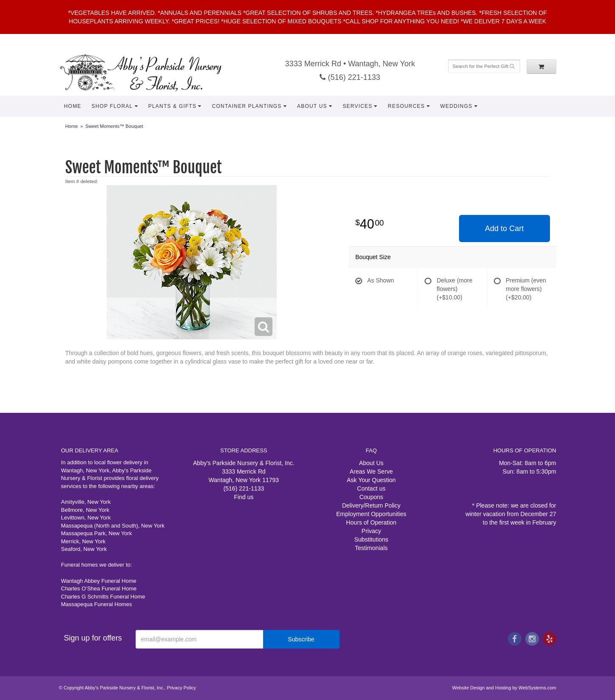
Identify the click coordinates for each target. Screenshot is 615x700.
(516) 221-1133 (350, 77)
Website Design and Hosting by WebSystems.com (504, 688)
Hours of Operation (371, 522)
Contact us (371, 488)
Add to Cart (504, 229)
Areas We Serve (371, 471)
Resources (407, 106)
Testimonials (371, 548)
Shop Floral (112, 106)
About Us (312, 106)
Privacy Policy (181, 688)
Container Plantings (247, 106)
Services (357, 106)
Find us (244, 497)
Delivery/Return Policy (371, 505)
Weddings (456, 106)
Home (73, 106)
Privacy (371, 531)
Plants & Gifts (173, 106)
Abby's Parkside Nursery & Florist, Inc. (149, 72)
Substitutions (371, 539)
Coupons (371, 497)
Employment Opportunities (371, 514)
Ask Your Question (371, 480)
